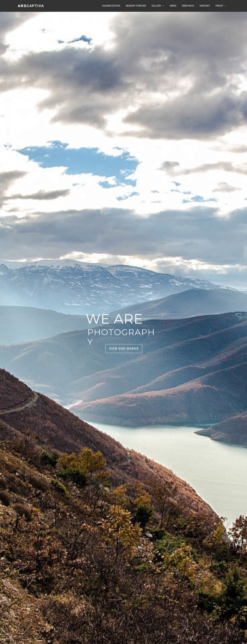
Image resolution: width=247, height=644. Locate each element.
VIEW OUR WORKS (124, 349)
